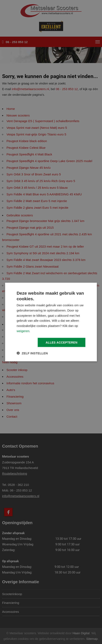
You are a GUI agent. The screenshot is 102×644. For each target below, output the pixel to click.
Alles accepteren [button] (61, 342)
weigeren (23, 331)
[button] (32, 353)
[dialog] (51, 322)
